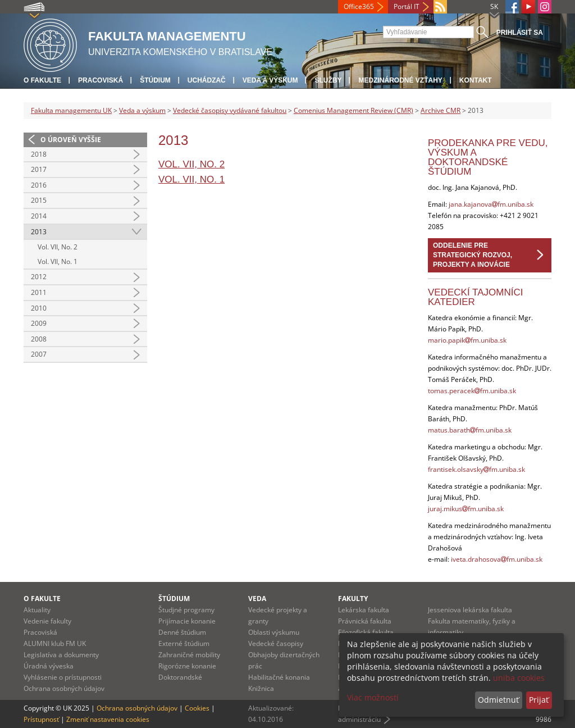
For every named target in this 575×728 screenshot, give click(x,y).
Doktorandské (180, 677)
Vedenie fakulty (47, 621)
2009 (39, 323)
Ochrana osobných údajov (64, 688)
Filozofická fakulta (366, 632)
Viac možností (373, 697)
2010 (39, 308)
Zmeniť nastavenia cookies (108, 719)
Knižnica (261, 688)
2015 (39, 200)
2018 (39, 154)
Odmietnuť (498, 700)
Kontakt (476, 80)
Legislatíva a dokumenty (61, 655)
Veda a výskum (270, 80)
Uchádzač (207, 80)
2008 (39, 339)
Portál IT (407, 6)
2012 (39, 277)
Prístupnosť (41, 719)
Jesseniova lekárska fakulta (470, 610)
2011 (39, 292)
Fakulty (353, 599)
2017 (39, 169)
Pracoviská (101, 80)
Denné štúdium (182, 632)
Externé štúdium (184, 643)
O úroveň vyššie (71, 140)
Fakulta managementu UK (71, 110)
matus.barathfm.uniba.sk (470, 430)
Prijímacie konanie (187, 621)
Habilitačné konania (279, 677)
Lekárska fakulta (364, 610)
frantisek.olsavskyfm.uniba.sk (476, 469)
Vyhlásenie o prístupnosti (63, 677)
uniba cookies (519, 678)
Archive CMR (441, 110)
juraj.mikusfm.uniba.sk (466, 509)
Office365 (359, 6)
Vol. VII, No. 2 (58, 247)
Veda (257, 599)
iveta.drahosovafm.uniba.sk (497, 559)
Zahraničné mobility (189, 655)
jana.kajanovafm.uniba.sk (491, 204)
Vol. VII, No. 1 (58, 261)
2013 (39, 232)
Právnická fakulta (365, 621)
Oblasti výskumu (274, 632)
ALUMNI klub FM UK (55, 643)
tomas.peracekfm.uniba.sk (472, 391)
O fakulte (42, 80)
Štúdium (155, 80)
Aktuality (37, 610)
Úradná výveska (49, 666)
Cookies (197, 708)
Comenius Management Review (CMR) (353, 110)
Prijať (539, 700)
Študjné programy (186, 610)
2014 (39, 216)
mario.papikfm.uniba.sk (467, 340)
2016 (39, 185)
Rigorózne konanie (187, 666)
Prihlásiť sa (520, 33)
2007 (39, 354)
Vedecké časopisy (276, 643)
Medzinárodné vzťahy (400, 80)
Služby (328, 80)
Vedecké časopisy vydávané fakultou (230, 110)
